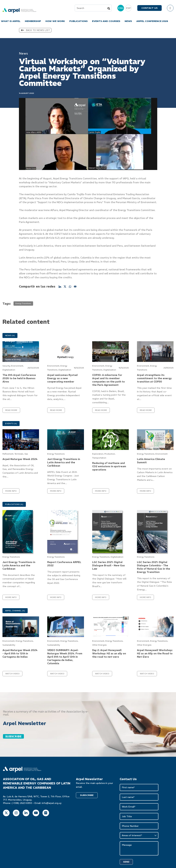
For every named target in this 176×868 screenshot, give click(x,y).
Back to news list (35, 31)
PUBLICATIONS (78, 22)
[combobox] (93, 9)
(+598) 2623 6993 (22, 804)
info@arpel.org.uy (52, 804)
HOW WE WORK (55, 22)
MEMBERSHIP (33, 22)
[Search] (109, 9)
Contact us (149, 9)
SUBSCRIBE (14, 738)
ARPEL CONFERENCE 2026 (152, 22)
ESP (128, 9)
